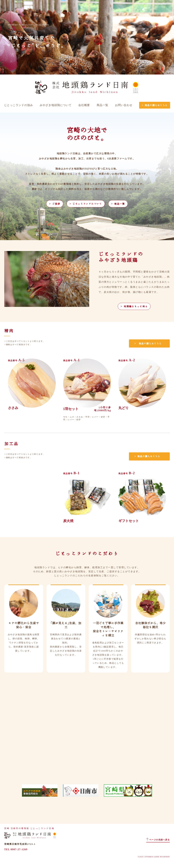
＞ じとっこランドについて (86, 204)
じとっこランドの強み (19, 105)
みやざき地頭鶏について (56, 105)
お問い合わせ (124, 105)
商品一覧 (102, 105)
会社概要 (84, 105)
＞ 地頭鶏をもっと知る (134, 306)
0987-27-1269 (19, 849)
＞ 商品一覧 (118, 204)
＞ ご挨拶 (55, 204)
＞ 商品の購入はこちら (155, 105)
